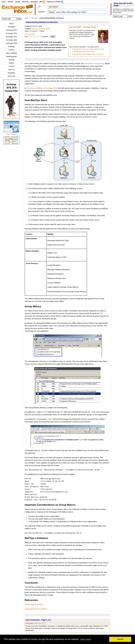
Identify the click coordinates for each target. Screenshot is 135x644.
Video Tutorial (11, 134)
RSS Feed (11, 76)
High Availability (11, 53)
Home (4, 2)
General (12, 50)
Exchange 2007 (11, 30)
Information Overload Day (94, 64)
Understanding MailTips (34, 604)
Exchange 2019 (11, 43)
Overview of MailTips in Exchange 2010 (42, 88)
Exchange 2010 (11, 33)
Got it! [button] (120, 639)
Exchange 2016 (11, 40)
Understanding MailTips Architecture (83, 52)
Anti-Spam (11, 27)
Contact (18, 2)
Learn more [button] (85, 639)
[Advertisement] (123, 59)
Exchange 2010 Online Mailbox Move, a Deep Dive (88, 54)
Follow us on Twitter (54, 2)
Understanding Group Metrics (36, 609)
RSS (41, 2)
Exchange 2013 (11, 37)
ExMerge (11, 47)
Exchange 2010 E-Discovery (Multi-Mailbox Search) (88, 49)
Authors (10, 2)
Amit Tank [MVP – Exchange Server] (83, 27)
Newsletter (34, 2)
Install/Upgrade (12, 56)
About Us (25, 2)
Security (11, 60)
